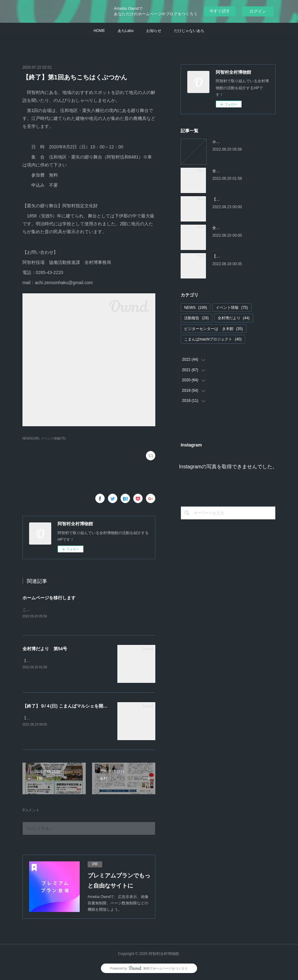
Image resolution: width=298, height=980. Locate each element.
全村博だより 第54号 (45, 649)
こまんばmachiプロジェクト (213, 339)
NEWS (196, 308)
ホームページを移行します (49, 598)
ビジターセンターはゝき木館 (213, 329)
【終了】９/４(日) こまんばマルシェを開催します (72, 706)
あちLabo (126, 31)
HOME (99, 31)
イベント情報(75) (53, 438)
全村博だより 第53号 (231, 228)
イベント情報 (232, 308)
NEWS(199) (31, 438)
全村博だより (234, 318)
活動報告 (196, 318)
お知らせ (154, 31)
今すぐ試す (220, 11)
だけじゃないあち (189, 31)
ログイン (258, 11)
